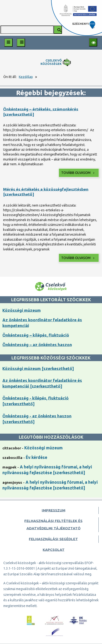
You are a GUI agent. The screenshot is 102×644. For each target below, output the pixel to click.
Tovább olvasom (78, 173)
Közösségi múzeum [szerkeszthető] (38, 369)
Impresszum (54, 510)
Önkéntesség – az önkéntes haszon (37, 345)
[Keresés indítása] (58, 30)
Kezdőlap (26, 77)
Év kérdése (36, 457)
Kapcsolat (54, 550)
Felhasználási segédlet (53, 539)
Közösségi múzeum (22, 310)
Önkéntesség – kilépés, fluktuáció (36, 335)
